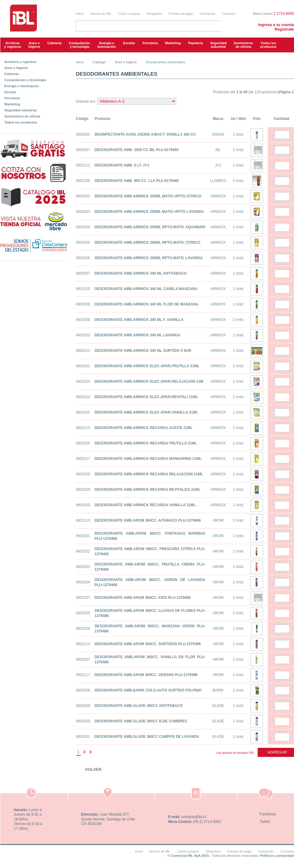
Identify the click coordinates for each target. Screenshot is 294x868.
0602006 (83, 258)
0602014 (83, 397)
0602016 (83, 443)
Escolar (129, 43)
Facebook (268, 814)
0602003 (83, 212)
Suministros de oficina (22, 116)
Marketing (173, 43)
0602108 (83, 181)
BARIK (218, 690)
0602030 (83, 721)
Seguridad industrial (21, 110)
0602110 (83, 428)
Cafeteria (12, 74)
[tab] (34, 61)
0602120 (83, 289)
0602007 (83, 273)
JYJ (218, 165)
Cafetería (54, 43)
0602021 (83, 536)
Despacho (154, 14)
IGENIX (218, 134)
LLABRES (218, 181)
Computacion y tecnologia (25, 80)
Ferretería (150, 43)
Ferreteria (12, 98)
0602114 (83, 644)
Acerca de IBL (101, 14)
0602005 (83, 243)
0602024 (83, 582)
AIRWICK (218, 196)
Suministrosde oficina (243, 45)
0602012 (83, 366)
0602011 (83, 351)
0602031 (83, 737)
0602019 (83, 490)
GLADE (218, 706)
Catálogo (99, 62)
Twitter (265, 822)
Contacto (229, 14)
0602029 (83, 706)
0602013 (83, 381)
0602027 (83, 659)
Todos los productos (269, 45)
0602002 (83, 196)
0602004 (83, 227)
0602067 (83, 150)
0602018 (83, 474)
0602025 (83, 613)
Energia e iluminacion (22, 86)
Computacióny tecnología (79, 45)
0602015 (83, 412)
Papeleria (195, 43)
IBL (218, 150)
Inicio (80, 14)
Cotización (207, 14)
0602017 (83, 459)
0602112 (83, 165)
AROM (218, 520)
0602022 (83, 551)
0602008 (83, 320)
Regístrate (284, 29)
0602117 (83, 675)
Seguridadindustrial (218, 45)
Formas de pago (181, 14)
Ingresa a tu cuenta (276, 25)
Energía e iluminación (107, 45)
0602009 (83, 304)
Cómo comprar (129, 14)
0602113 (83, 520)
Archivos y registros (13, 45)
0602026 (83, 629)
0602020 (83, 505)
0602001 (83, 134)
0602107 (83, 598)
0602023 (83, 567)
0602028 (83, 690)
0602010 (83, 335)
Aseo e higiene (34, 45)
